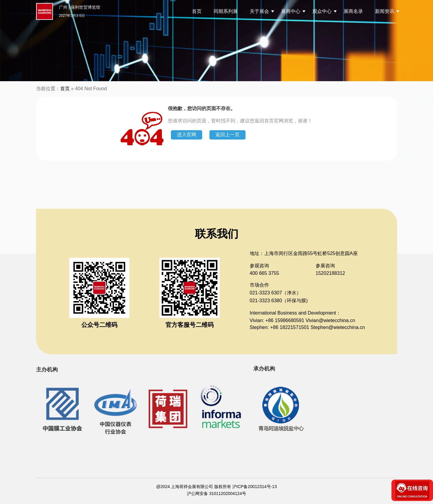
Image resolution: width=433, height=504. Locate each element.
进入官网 (187, 135)
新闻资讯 (385, 11)
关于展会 (259, 11)
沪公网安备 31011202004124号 (216, 493)
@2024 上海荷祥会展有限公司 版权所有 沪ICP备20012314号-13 (216, 487)
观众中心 (322, 11)
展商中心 (291, 11)
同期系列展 (226, 11)
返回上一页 (227, 135)
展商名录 (353, 11)
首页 (197, 11)
